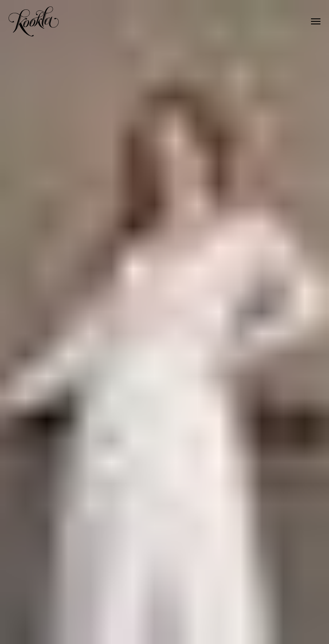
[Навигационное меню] (316, 21)
